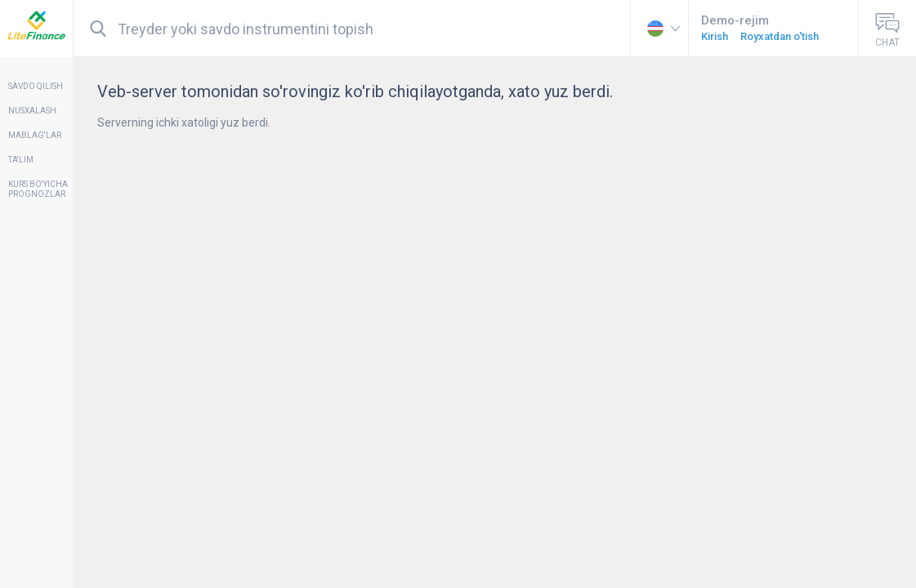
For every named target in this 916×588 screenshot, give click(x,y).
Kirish (715, 36)
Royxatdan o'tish (780, 36)
